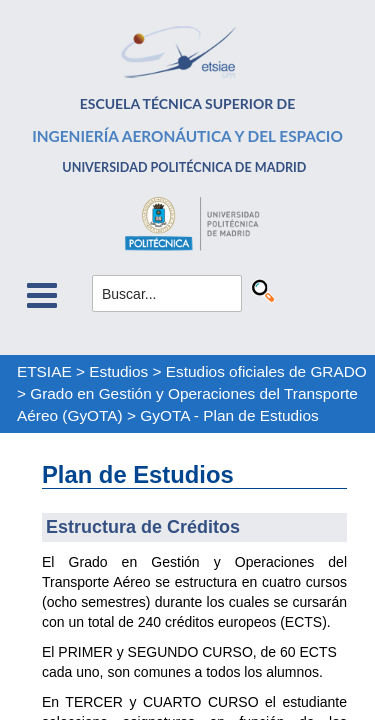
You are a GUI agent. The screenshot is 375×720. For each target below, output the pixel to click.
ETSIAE (44, 371)
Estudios (118, 371)
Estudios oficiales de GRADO (266, 371)
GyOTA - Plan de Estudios (229, 415)
